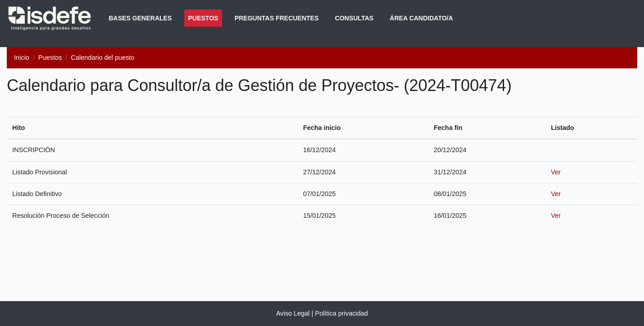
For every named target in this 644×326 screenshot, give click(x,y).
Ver (556, 172)
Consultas (354, 18)
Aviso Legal (293, 313)
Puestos (205, 17)
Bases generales (140, 18)
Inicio (22, 58)
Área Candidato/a (422, 18)
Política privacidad (342, 313)
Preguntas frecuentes (277, 18)
